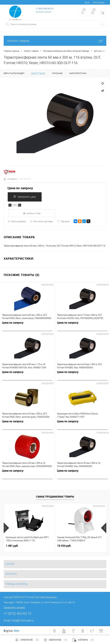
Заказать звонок (44, 12)
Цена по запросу (20, 188)
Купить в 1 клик (32, 213)
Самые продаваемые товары (55, 497)
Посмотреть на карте (14, 607)
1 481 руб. (12, 546)
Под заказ (63, 221)
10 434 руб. (64, 546)
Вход (87, 2)
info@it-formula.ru (23, 620)
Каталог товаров (55, 41)
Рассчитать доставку (41, 221)
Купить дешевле (17, 221)
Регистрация (99, 2)
